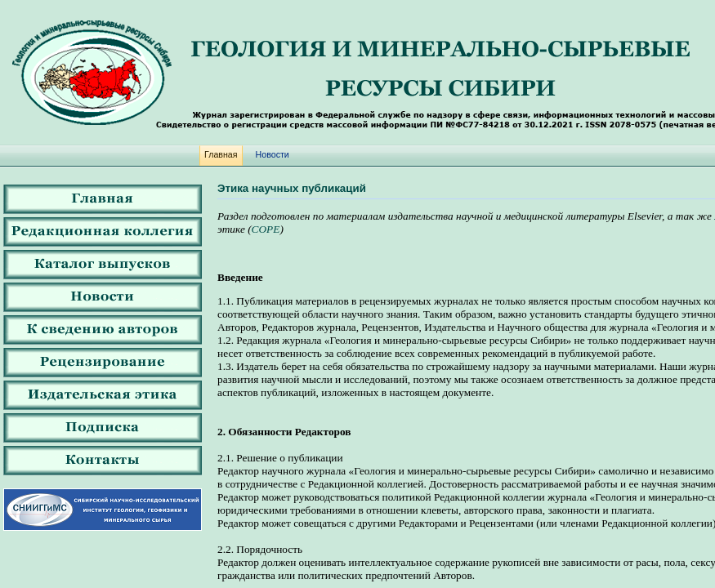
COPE (266, 229)
